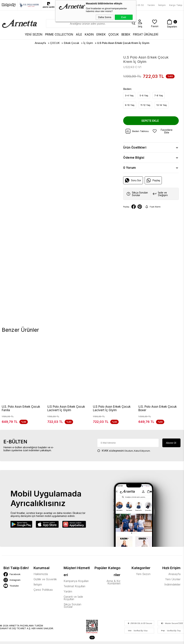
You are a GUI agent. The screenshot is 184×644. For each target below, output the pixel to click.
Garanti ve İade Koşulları (73, 602)
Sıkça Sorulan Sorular (72, 609)
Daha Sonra (105, 17)
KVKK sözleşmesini (113, 454)
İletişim (162, 5)
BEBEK (126, 34)
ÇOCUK (114, 34)
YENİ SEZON (34, 34)
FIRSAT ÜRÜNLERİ (146, 34)
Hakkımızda (41, 578)
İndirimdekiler (172, 588)
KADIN (89, 34)
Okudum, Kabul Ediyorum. (124, 455)
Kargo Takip (176, 5)
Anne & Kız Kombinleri (113, 586)
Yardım (151, 5)
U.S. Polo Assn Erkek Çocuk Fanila (21, 408)
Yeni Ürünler (173, 583)
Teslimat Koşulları (74, 590)
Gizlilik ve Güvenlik (45, 583)
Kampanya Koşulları (76, 585)
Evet (124, 17)
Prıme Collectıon (59, 34)
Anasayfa (174, 578)
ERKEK (101, 34)
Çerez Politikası (43, 593)
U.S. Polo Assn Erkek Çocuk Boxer (158, 408)
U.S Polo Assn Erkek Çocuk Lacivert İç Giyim (66, 408)
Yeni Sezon (143, 578)
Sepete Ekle (150, 121)
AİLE (79, 34)
